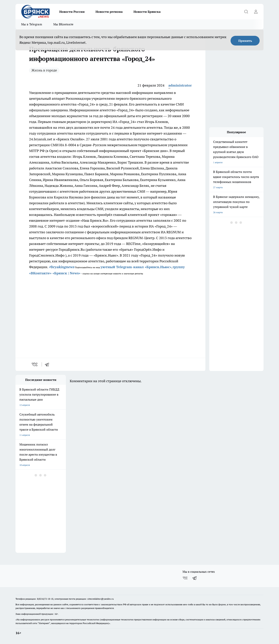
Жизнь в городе (44, 70)
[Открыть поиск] (246, 12)
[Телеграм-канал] (195, 578)
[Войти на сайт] (256, 12)
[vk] (35, 364)
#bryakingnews (62, 267)
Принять (245, 41)
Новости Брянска (147, 12)
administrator (180, 85)
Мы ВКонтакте (63, 24)
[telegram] (48, 364)
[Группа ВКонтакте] (185, 578)
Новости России (72, 12)
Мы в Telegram (32, 24)
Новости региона (109, 12)
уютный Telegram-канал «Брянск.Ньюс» (136, 267)
